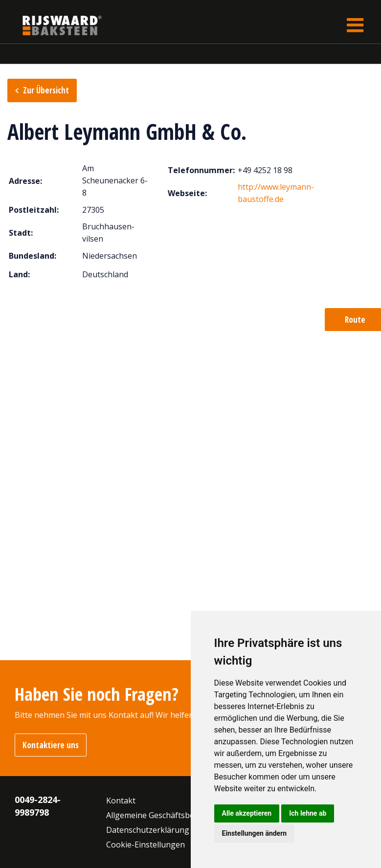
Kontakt (121, 801)
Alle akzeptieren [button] (247, 813)
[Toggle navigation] (355, 25)
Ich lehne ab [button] (308, 813)
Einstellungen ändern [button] (255, 833)
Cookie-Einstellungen (146, 845)
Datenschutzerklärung (148, 830)
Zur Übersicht (46, 90)
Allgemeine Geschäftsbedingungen (170, 815)
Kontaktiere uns (51, 745)
